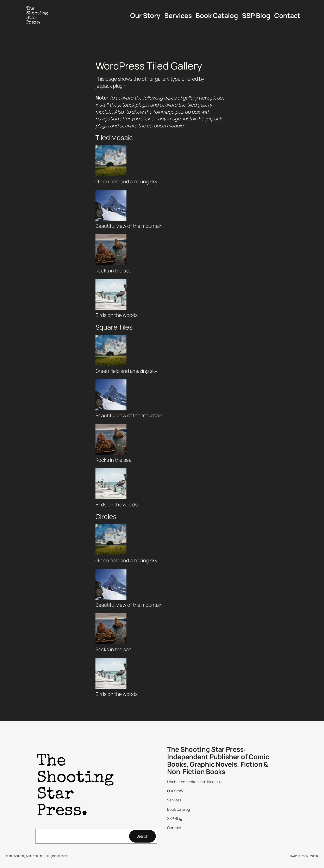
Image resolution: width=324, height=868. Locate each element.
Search (142, 836)
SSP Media (311, 856)
